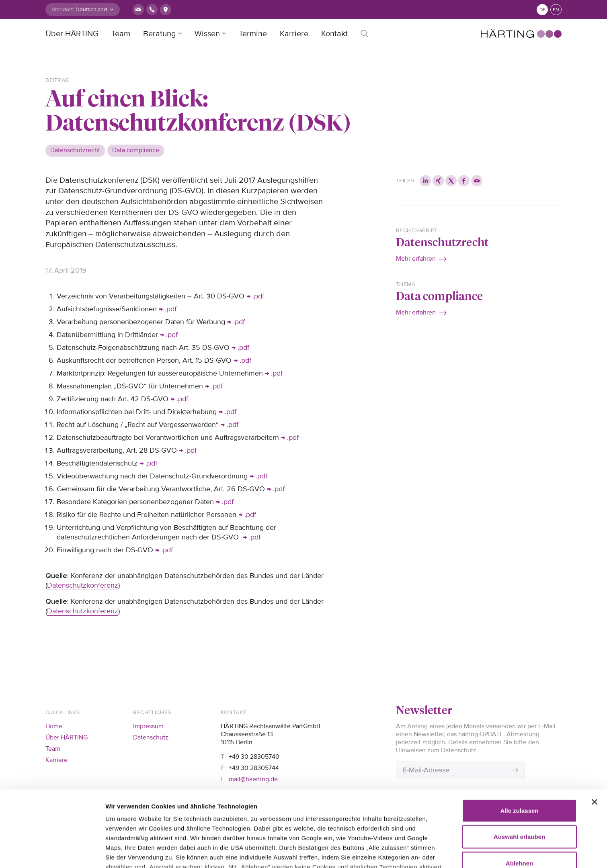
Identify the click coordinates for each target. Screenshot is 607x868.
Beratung (159, 34)
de (542, 10)
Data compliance (439, 295)
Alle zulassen (519, 740)
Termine (253, 34)
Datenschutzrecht (442, 242)
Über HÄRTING (72, 34)
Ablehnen (519, 792)
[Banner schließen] (595, 731)
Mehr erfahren (416, 259)
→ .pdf (255, 296)
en (556, 10)
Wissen (207, 34)
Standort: (63, 9)
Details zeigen (126, 852)
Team (121, 34)
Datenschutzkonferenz (83, 585)
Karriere (294, 34)
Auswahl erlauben (519, 766)
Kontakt (334, 34)
